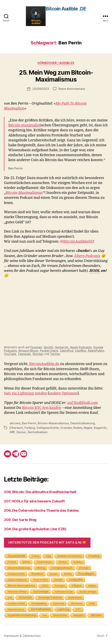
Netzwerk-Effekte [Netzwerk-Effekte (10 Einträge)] (17, 592)
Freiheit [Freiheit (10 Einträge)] (12, 562)
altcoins (15, 423)
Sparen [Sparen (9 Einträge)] (54, 574)
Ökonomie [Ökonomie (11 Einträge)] (77, 603)
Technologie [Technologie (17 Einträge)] (41, 591)
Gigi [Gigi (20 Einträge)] (48, 556)
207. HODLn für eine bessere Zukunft (34, 501)
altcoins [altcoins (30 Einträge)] (96, 615)
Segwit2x (100, 428)
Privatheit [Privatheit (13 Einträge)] (94, 556)
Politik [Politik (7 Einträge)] (92, 604)
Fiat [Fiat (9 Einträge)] (44, 615)
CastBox (81, 351)
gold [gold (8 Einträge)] (10, 598)
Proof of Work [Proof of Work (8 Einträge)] (40, 580)
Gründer (66, 428)
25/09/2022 (41, 89)
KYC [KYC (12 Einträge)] (78, 609)
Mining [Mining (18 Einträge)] (41, 568)
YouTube (10, 354)
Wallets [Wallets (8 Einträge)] (92, 586)
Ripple (88, 428)
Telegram (24, 354)
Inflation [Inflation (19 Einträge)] (77, 585)
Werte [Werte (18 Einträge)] (26, 562)
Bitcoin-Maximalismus (24, 193)
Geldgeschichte (48, 428)
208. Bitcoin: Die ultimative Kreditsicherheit (40, 492)
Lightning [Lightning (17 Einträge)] (64, 609)
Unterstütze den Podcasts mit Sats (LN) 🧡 (47, 542)
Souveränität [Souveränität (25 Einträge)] (16, 556)
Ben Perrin (29, 423)
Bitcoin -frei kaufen (42, 408)
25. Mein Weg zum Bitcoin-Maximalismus (56, 76)
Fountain (36, 347)
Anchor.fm (62, 347)
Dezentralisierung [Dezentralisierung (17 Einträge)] (19, 568)
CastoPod (67, 351)
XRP (12, 432)
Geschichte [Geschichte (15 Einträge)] (60, 615)
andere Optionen (63, 393)
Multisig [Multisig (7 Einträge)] (68, 574)
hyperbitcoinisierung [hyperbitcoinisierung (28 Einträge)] (22, 615)
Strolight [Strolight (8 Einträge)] (58, 580)
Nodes (78, 428)
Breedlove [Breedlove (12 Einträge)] (37, 574)
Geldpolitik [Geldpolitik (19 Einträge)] (76, 580)
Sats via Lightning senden (25, 393)
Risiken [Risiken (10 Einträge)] (63, 562)
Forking (30, 428)
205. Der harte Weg (20, 520)
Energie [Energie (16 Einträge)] (84, 568)
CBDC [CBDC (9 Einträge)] (45, 586)
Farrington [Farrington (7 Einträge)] (60, 586)
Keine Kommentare (72, 89)
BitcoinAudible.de (44, 364)
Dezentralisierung (83, 423)
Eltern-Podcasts (87, 256)
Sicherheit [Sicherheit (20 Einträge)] (25, 597)
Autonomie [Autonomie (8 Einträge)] (59, 604)
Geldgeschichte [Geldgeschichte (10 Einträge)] (16, 574)
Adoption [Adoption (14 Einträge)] (79, 615)
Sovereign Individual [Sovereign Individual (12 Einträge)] (50, 598)
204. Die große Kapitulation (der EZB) (35, 529)
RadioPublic (96, 351)
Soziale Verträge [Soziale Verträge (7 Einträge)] (88, 592)
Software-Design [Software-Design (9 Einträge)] (64, 592)
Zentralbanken (37, 432)
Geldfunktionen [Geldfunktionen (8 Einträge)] (45, 562)
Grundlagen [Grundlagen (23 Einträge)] (86, 574)
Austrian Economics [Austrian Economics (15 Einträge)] (70, 556)
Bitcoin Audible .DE (66, 9)
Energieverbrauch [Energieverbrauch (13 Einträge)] (62, 568)
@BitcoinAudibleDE (76, 242)
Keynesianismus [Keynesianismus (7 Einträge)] (16, 609)
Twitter (55, 354)
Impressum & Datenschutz (22, 636)
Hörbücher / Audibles (56, 63)
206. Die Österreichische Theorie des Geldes (41, 510)
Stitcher (38, 354)
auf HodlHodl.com (83, 403)
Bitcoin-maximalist (24, 125)
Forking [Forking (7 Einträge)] (35, 556)
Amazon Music (28, 351)
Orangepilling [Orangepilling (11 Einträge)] (39, 603)
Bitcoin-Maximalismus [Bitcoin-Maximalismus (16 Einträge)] (21, 586)
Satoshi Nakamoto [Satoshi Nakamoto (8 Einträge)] (17, 580)
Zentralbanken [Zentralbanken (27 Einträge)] (41, 609)
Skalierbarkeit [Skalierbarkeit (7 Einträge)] (75, 598)
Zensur (21, 432)
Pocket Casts (49, 351)
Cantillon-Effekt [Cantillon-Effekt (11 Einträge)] (16, 603)
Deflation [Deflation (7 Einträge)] (78, 562)
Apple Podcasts (81, 347)
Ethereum (16, 428)
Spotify (49, 347)
